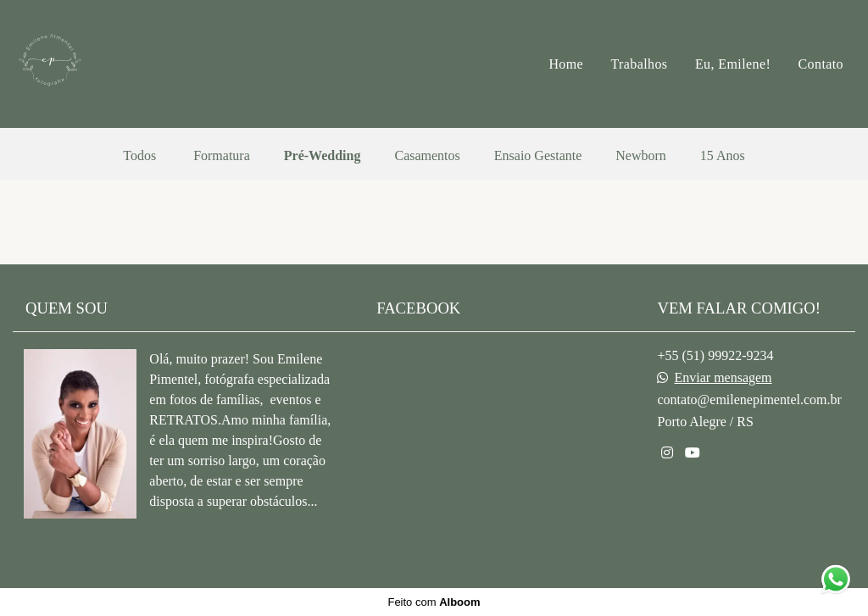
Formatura (222, 156)
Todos (139, 156)
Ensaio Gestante (538, 156)
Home (566, 64)
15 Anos (723, 156)
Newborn (641, 156)
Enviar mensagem (723, 378)
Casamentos (427, 156)
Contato (821, 64)
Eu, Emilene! (733, 64)
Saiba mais (205, 540)
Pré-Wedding (323, 156)
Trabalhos (639, 64)
